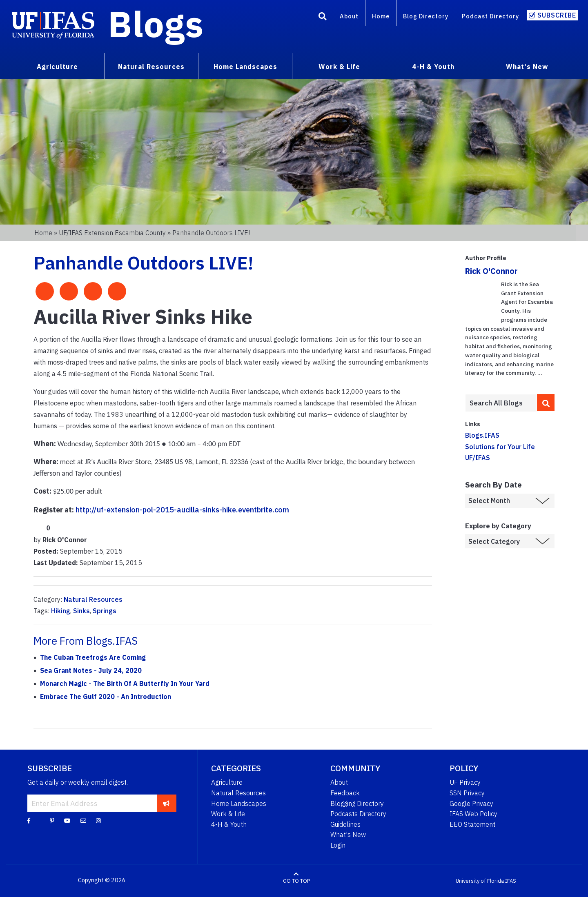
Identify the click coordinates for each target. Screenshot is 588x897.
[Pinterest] (52, 820)
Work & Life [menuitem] (339, 67)
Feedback (345, 793)
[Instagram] (98, 820)
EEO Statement (472, 824)
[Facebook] (29, 820)
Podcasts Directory (358, 814)
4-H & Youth (229, 824)
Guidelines (345, 824)
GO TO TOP (296, 880)
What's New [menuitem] (527, 67)
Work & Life (228, 814)
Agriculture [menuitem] (57, 67)
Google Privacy (471, 804)
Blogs (156, 24)
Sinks (81, 611)
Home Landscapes (239, 804)
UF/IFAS (478, 458)
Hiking (61, 611)
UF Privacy (465, 782)
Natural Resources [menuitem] (151, 67)
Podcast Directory (490, 16)
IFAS (511, 880)
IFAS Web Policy (473, 814)
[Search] (323, 18)
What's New (348, 835)
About (349, 16)
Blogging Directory (357, 804)
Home (381, 16)
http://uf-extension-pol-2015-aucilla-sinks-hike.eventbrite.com (182, 510)
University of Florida (480, 880)
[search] (546, 403)
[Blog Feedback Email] (83, 820)
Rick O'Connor (491, 271)
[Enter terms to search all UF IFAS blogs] (501, 403)
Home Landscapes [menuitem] (245, 67)
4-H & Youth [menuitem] (433, 67)
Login (338, 845)
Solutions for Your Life (500, 447)
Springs (105, 611)
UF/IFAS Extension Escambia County (112, 233)
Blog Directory (426, 16)
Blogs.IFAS (482, 435)
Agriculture (227, 782)
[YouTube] (67, 820)
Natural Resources (93, 599)
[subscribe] (166, 803)
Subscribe (557, 15)
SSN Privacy (467, 793)
